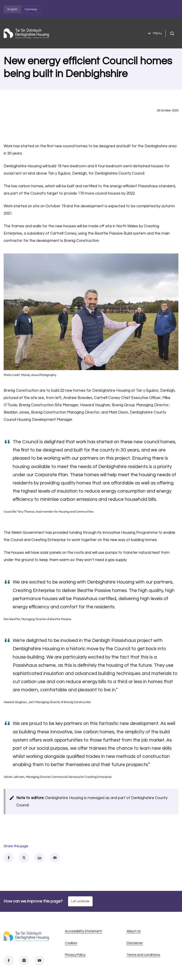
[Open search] (172, 33)
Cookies (71, 943)
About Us (134, 931)
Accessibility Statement (84, 931)
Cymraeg (31, 9)
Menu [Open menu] (154, 33)
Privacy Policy (75, 955)
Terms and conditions (143, 955)
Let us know (80, 901)
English (12, 9)
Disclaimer (135, 943)
